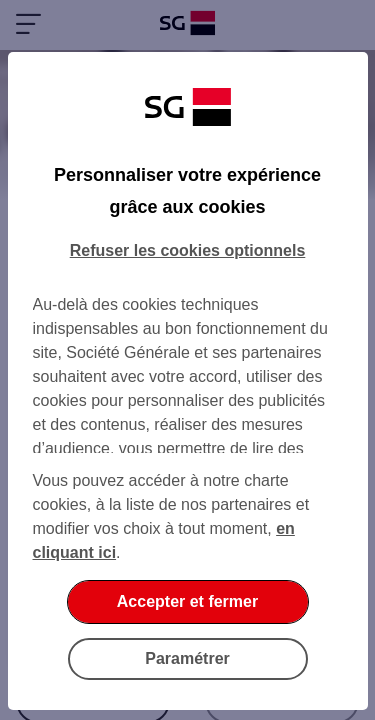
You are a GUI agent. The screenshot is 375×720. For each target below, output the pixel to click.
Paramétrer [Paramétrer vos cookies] (187, 658)
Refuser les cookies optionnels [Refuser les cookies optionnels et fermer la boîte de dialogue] (188, 250)
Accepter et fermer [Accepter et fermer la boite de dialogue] (187, 601)
